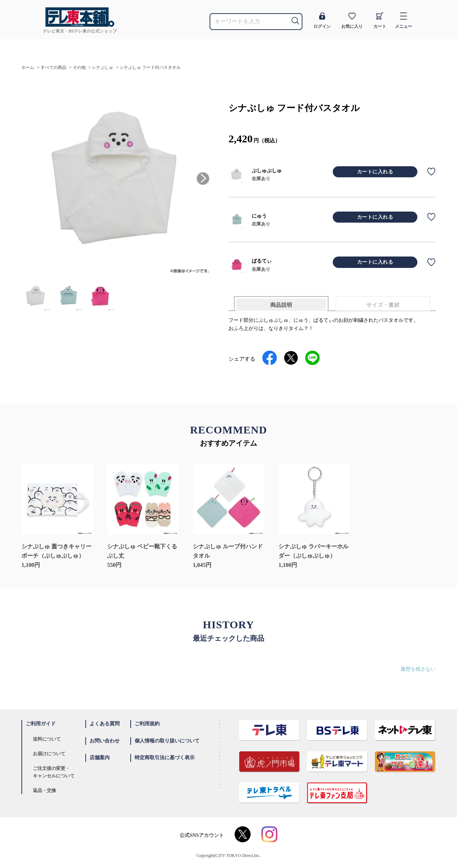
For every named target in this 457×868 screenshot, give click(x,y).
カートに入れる (375, 172)
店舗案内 (100, 758)
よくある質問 (105, 724)
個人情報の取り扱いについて (167, 741)
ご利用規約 (147, 724)
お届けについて (49, 754)
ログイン (322, 21)
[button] (203, 179)
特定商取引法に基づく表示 (165, 758)
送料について (47, 739)
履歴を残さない (418, 669)
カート (380, 21)
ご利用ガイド (41, 724)
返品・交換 (44, 790)
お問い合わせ (105, 741)
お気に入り (352, 21)
